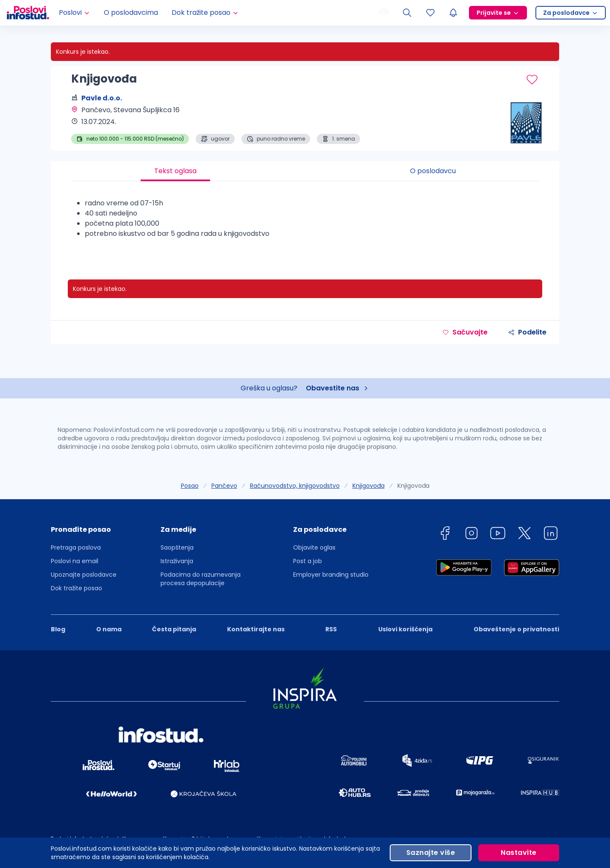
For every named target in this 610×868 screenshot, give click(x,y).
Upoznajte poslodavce (84, 575)
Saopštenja (177, 547)
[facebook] (445, 535)
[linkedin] (551, 535)
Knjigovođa (369, 486)
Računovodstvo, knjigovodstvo (295, 486)
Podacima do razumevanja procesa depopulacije (201, 579)
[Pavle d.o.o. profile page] (517, 123)
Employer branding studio (331, 575)
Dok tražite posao (76, 588)
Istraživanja (177, 561)
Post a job (308, 561)
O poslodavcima (131, 12)
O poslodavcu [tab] (433, 171)
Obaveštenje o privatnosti (516, 629)
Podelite (527, 332)
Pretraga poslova (76, 547)
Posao (190, 486)
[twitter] (524, 535)
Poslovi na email (75, 561)
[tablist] (305, 171)
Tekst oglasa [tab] (175, 171)
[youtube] (498, 535)
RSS (331, 629)
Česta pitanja (174, 629)
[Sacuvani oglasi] (430, 13)
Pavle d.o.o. (102, 98)
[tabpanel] (305, 222)
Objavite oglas (314, 547)
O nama (109, 629)
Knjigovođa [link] (413, 486)
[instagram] (471, 535)
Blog (58, 629)
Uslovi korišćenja (405, 629)
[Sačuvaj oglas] (532, 80)
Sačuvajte (465, 332)
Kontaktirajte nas (256, 629)
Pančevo (224, 486)
